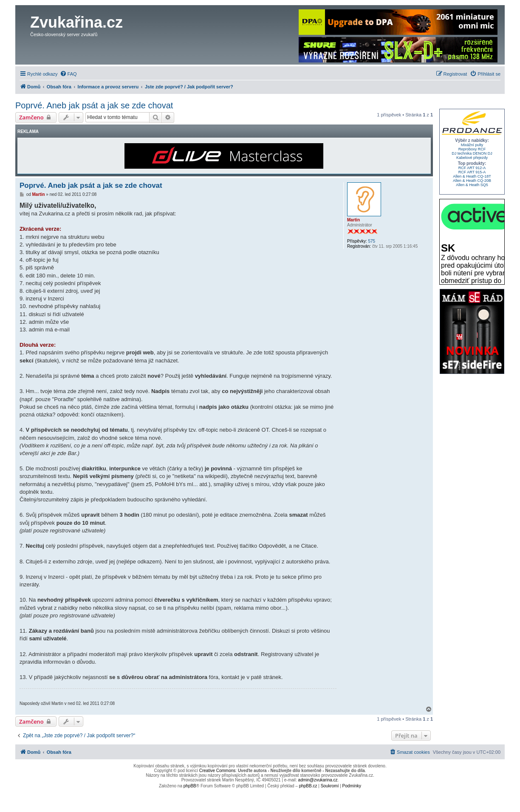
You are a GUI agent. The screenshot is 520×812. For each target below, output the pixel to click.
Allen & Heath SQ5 (472, 185)
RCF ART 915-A (472, 172)
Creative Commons (218, 771)
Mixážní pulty (472, 145)
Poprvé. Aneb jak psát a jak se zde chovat (94, 105)
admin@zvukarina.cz (318, 780)
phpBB (190, 786)
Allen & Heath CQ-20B (472, 181)
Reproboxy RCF (472, 149)
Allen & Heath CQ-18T (472, 176)
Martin (353, 220)
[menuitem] (68, 74)
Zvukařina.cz (76, 22)
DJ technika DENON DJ (472, 153)
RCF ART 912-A (472, 168)
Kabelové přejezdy (472, 158)
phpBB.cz (308, 786)
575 (372, 241)
